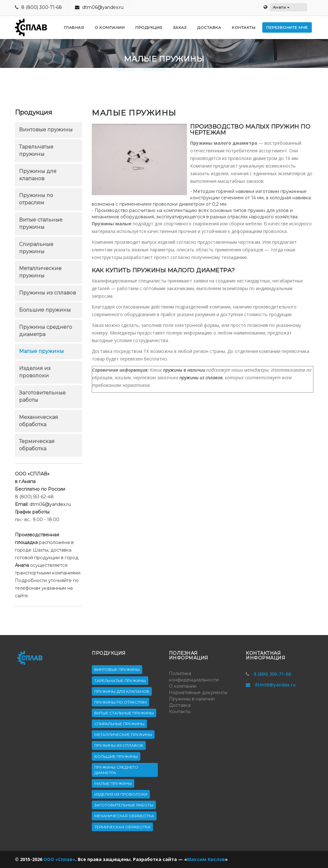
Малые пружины (41, 351)
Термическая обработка (122, 827)
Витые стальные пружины (124, 713)
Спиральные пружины (119, 724)
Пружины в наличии (192, 699)
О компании (183, 686)
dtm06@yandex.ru (99, 7)
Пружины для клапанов (122, 691)
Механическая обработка (124, 816)
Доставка (180, 705)
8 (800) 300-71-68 (42, 7)
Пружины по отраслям (120, 702)
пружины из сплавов (201, 378)
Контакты (180, 712)
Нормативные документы (198, 692)
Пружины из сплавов (47, 293)
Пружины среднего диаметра (116, 770)
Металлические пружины (123, 735)
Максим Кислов (206, 859)
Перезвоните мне (287, 27)
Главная (124, 70)
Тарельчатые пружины (120, 681)
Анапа (281, 7)
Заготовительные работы (124, 805)
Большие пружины (45, 310)
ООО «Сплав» (59, 859)
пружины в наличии (184, 370)
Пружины (154, 70)
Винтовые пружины (46, 130)
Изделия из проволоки (121, 794)
